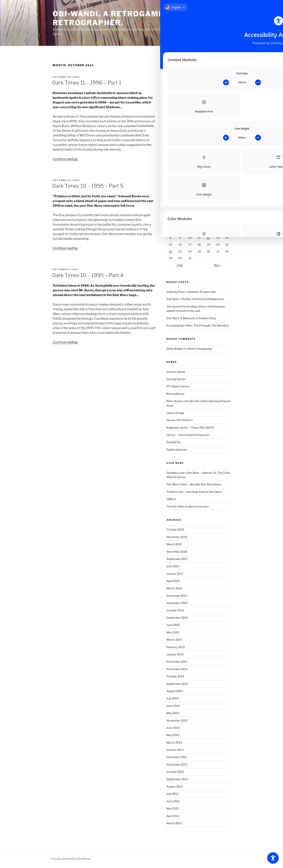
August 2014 (175, 691)
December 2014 (177, 662)
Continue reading (65, 159)
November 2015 (177, 603)
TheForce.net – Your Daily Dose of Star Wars (194, 492)
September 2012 (177, 779)
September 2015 (177, 618)
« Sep (179, 265)
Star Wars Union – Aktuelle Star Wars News (194, 484)
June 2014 (173, 706)
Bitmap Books (175, 394)
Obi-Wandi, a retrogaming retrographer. (113, 18)
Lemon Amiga (175, 413)
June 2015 (173, 625)
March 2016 (174, 588)
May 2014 (173, 713)
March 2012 (174, 823)
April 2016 (173, 581)
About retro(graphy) (200, 349)
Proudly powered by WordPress (71, 859)
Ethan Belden (175, 349)
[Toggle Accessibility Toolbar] (273, 858)
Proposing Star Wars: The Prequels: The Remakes (198, 325)
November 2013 (177, 720)
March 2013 (174, 742)
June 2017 (173, 566)
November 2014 (177, 669)
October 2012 (175, 772)
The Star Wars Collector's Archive (188, 506)
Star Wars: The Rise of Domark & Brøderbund (195, 299)
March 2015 (174, 640)
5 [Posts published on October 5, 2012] (208, 231)
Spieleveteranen (177, 450)
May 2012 (173, 808)
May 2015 (173, 632)
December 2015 (177, 596)
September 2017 (177, 559)
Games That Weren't (180, 420)
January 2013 (175, 750)
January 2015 (175, 654)
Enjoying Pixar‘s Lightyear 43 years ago (191, 292)
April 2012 (173, 816)
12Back (171, 499)
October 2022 (175, 529)
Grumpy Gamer (176, 379)
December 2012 (177, 757)
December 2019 (177, 537)
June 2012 (173, 801)
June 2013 (173, 728)
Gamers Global (176, 372)
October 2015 (175, 610)
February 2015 (176, 647)
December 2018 (177, 552)
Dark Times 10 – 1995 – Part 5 (88, 186)
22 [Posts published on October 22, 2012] (170, 251)
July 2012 (172, 794)
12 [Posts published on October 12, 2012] (208, 238)
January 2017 (175, 574)
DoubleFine (174, 442)
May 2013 (173, 735)
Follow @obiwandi (177, 198)
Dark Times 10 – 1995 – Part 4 (88, 275)
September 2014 (177, 684)
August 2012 (175, 786)
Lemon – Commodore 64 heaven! (188, 435)
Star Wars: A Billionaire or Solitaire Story (191, 318)
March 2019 (174, 544)
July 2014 (172, 698)
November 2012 (177, 764)
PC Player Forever (178, 386)
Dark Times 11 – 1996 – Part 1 (87, 83)
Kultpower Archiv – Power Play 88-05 (190, 428)
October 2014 (175, 676)
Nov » (218, 265)
